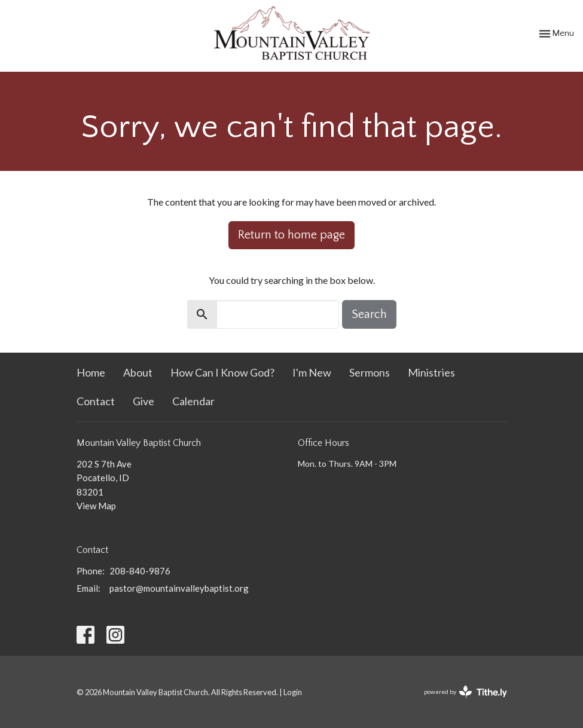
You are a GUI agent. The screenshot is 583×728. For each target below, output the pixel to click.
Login (293, 692)
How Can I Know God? (222, 372)
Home (91, 372)
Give (144, 401)
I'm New (312, 372)
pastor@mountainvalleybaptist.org (179, 588)
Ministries (431, 372)
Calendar (193, 401)
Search (369, 314)
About (138, 372)
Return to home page (291, 235)
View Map (96, 506)
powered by (466, 692)
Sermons (370, 372)
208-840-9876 (140, 571)
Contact (96, 401)
